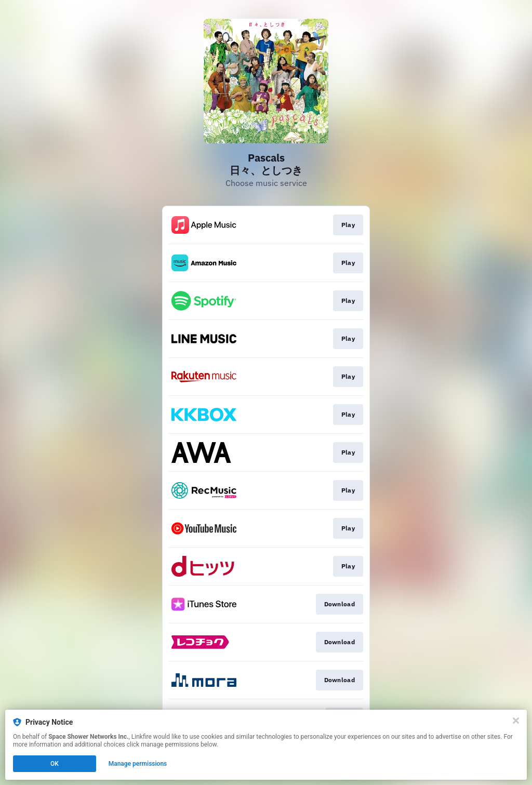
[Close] (516, 721)
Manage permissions (138, 764)
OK (55, 764)
